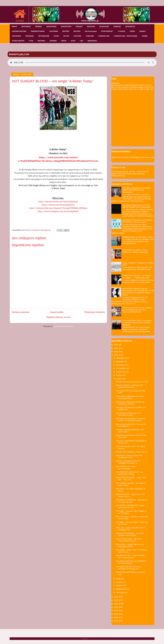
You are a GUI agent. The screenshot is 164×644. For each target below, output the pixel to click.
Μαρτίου (120, 585)
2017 (116, 614)
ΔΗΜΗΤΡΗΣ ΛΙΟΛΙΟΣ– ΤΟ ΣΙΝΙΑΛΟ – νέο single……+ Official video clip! (138, 277)
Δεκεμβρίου (121, 358)
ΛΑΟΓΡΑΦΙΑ (54, 31)
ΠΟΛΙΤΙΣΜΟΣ (16, 36)
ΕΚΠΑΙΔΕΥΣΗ (130, 27)
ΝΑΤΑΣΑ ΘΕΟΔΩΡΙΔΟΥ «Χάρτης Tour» (131, 452)
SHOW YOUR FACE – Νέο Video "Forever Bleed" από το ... (129, 540)
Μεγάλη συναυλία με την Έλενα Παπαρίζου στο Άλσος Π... (128, 462)
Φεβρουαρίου (122, 589)
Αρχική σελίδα (57, 312)
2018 (116, 610)
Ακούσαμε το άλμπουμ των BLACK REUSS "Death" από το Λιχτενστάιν (136, 206)
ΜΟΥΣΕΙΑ (66, 31)
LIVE (81, 41)
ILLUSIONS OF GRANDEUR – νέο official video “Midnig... (129, 473)
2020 (116, 604)
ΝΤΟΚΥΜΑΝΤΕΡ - (107, 31)
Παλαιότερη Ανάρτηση (95, 312)
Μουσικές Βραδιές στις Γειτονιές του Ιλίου (132, 382)
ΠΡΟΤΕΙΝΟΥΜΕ (44, 36)
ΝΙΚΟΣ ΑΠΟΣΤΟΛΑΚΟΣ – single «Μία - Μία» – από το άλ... (131, 479)
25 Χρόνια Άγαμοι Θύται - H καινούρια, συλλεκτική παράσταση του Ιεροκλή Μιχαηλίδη (138, 323)
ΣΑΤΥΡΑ (66, 36)
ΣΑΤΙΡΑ (56, 36)
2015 (116, 621)
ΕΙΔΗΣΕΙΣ (79, 27)
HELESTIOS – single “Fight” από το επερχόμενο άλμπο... (130, 546)
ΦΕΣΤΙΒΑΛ (41, 41)
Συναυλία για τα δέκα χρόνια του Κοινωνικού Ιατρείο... (128, 414)
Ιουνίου (119, 379)
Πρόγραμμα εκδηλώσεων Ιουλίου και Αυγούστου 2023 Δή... (130, 403)
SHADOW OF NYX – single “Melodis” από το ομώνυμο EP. (130, 557)
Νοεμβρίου (121, 361)
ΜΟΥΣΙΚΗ (77, 31)
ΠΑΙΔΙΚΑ (142, 31)
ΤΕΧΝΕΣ (145, 36)
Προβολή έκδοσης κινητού (58, 317)
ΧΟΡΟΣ (64, 41)
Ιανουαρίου (121, 592)
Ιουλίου (119, 375)
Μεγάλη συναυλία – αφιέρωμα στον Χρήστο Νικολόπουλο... (130, 386)
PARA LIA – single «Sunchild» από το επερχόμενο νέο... (130, 529)
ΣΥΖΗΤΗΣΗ (77, 36)
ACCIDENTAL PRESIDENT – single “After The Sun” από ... (130, 507)
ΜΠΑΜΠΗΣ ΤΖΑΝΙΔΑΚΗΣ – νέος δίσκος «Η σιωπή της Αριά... (132, 501)
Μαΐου (119, 579)
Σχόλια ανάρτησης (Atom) (63, 326)
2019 (116, 607)
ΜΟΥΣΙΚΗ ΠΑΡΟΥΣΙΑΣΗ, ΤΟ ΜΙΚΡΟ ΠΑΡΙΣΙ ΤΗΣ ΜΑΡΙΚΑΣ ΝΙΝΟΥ (130, 420)
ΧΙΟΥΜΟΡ (53, 41)
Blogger (85, 638)
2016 (116, 617)
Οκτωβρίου (121, 365)
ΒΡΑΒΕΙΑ (39, 27)
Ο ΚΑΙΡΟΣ (122, 31)
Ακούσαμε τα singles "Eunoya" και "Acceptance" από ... (129, 456)
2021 (116, 600)
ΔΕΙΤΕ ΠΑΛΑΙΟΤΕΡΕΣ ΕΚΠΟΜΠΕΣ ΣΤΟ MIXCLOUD (133, 157)
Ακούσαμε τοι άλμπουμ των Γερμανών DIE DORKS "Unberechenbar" (137, 221)
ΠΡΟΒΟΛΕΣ (30, 36)
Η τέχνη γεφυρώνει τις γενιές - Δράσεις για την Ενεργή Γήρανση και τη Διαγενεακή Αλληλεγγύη (138, 310)
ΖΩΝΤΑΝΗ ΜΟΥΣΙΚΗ (19, 31)
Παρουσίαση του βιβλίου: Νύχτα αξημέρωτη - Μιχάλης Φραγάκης (135, 251)
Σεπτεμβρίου (121, 368)
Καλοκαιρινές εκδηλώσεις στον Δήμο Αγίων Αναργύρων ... (130, 397)
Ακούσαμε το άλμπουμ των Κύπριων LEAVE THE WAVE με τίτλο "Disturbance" (137, 190)
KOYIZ (73, 41)
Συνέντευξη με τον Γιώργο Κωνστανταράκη (126, 468)
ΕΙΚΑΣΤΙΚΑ (91, 27)
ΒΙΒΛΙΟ (14, 27)
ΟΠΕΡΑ (132, 31)
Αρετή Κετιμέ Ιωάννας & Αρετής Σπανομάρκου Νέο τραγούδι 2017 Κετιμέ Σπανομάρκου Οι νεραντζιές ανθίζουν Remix (138, 292)
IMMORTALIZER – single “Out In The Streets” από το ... (130, 495)
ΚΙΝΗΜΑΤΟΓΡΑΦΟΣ (38, 31)
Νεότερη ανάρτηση (21, 312)
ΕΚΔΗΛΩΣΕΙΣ (104, 27)
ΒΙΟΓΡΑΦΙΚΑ (26, 27)
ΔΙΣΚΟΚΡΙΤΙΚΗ (66, 27)
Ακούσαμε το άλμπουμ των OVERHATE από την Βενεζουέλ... (131, 562)
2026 (116, 345)
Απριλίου (120, 582)
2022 (116, 597)
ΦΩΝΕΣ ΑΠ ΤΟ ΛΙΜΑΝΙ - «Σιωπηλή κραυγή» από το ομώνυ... (130, 534)
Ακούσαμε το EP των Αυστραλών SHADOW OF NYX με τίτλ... (129, 568)
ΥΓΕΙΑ (31, 41)
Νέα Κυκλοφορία (91, 31)
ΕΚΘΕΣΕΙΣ (117, 27)
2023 (116, 355)
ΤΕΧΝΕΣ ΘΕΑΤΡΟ (18, 41)
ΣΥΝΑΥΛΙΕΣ (90, 36)
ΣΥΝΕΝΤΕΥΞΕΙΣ (104, 36)
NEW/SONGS (92, 41)
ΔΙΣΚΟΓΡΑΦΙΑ (51, 27)
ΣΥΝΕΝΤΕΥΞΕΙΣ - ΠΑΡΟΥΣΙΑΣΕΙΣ (126, 36)
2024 (116, 352)
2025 (116, 348)
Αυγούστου (121, 372)
